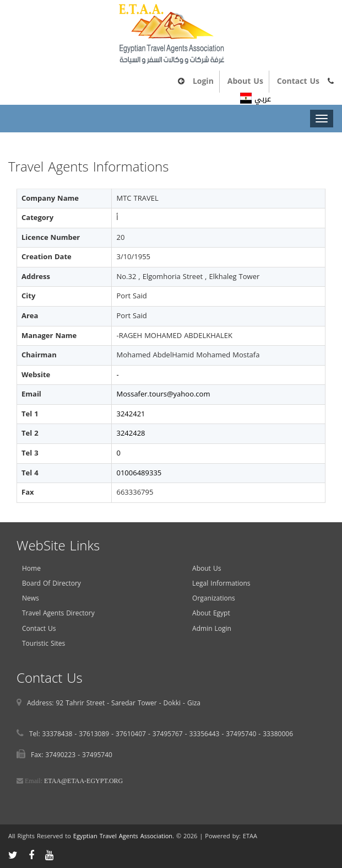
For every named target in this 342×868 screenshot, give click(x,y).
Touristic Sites (44, 644)
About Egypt (211, 613)
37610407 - (134, 734)
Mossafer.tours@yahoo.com (163, 394)
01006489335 (139, 473)
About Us (245, 81)
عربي (256, 99)
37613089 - (97, 734)
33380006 (278, 734)
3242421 (131, 414)
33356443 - (208, 734)
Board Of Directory (51, 583)
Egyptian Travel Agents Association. (124, 836)
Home (31, 569)
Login (203, 81)
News (31, 598)
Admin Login (212, 629)
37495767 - (171, 734)
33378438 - (61, 734)
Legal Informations (221, 583)
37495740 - (244, 734)
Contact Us (298, 81)
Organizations (214, 598)
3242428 (131, 433)
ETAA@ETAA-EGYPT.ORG (83, 781)
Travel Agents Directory (58, 613)
